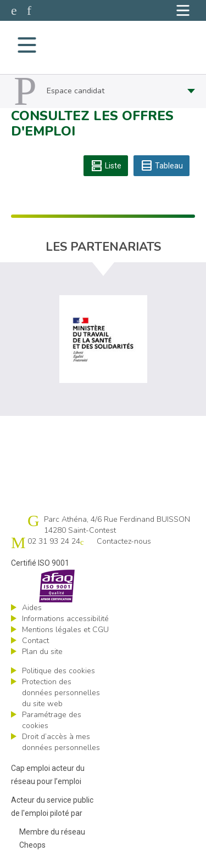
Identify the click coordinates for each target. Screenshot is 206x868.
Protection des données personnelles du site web (61, 693)
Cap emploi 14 (102, 45)
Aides (32, 608)
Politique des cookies (59, 671)
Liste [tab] (106, 166)
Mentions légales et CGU (65, 630)
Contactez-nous (124, 541)
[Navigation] (183, 10)
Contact (35, 641)
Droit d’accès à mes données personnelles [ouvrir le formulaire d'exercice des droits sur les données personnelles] (61, 742)
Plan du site (42, 652)
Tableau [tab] (162, 166)
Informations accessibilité (65, 619)
